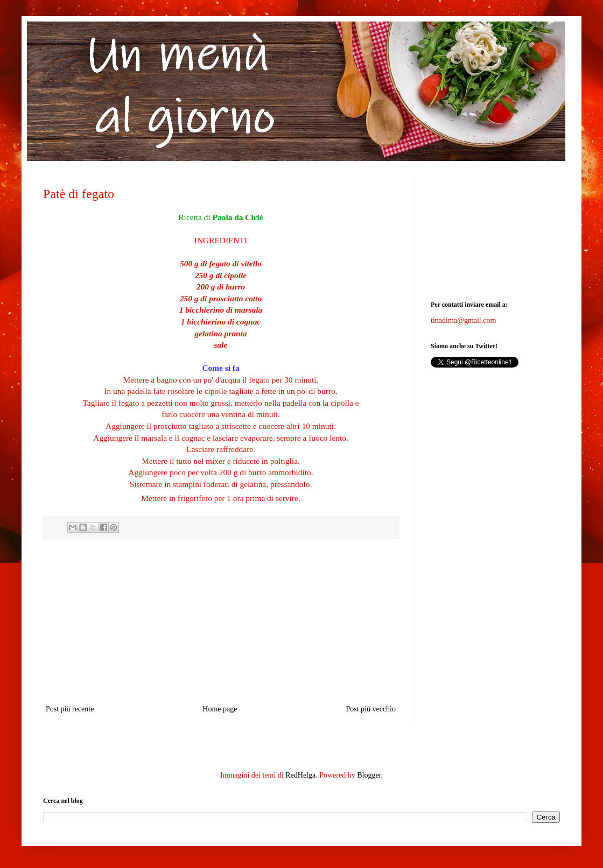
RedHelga (300, 775)
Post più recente (70, 709)
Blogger (369, 775)
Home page (220, 709)
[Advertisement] (495, 231)
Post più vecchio (371, 709)
